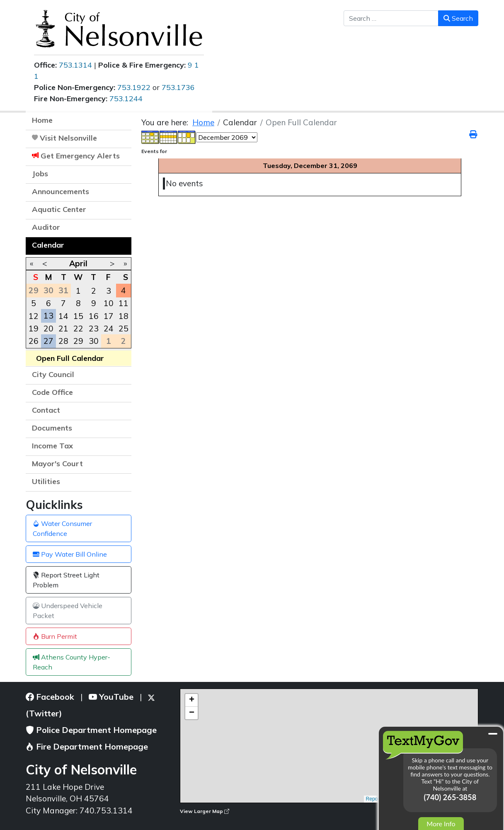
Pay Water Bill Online (70, 554)
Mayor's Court (57, 464)
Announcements (61, 191)
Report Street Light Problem (66, 580)
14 (63, 316)
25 (124, 329)
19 (34, 329)
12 (34, 316)
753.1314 (75, 65)
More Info (441, 824)
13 (48, 316)
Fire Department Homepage (87, 746)
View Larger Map (205, 811)
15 (78, 316)
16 (94, 316)
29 (78, 341)
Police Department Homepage (91, 730)
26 (34, 341)
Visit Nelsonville (68, 138)
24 (109, 329)
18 (124, 316)
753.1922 (134, 87)
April (78, 263)
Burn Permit (55, 636)
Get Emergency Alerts (80, 156)
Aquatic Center (59, 209)
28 (63, 341)
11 (124, 303)
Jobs (40, 174)
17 (109, 316)
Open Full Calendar (70, 358)
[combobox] (391, 18)
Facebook (50, 697)
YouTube (111, 697)
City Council (53, 374)
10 (109, 303)
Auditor (46, 227)
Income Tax (52, 446)
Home (42, 120)
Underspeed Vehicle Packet (68, 611)
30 (94, 341)
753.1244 (126, 99)
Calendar (48, 245)
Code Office (52, 392)
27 (48, 341)
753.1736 (178, 87)
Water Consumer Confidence (62, 528)
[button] (121, 192)
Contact (46, 410)
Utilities (46, 481)
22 (78, 329)
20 (48, 329)
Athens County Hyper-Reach (71, 662)
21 (63, 329)
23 (94, 329)
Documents (52, 428)
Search (458, 18)
